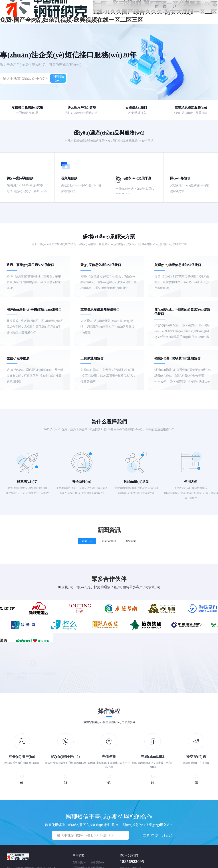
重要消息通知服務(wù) (191, 107)
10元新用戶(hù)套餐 (82, 107)
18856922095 (132, 860)
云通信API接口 (136, 107)
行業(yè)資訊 (109, 540)
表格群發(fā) (97, 861)
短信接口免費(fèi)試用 (27, 107)
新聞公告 (87, 540)
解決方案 (131, 540)
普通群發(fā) (79, 861)
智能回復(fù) (97, 866)
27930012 (136, 867)
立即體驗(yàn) (58, 78)
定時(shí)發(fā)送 (81, 866)
